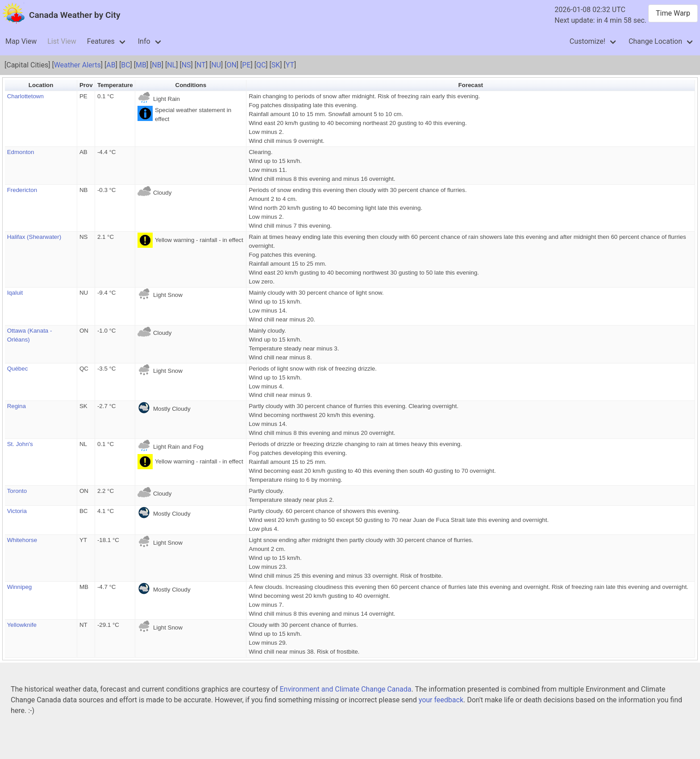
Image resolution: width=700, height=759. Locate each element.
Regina (17, 406)
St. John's (20, 444)
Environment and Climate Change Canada (345, 689)
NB (156, 65)
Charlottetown (25, 96)
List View (62, 41)
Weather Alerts (77, 65)
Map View (21, 41)
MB (141, 65)
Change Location (655, 41)
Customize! (587, 41)
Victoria (17, 511)
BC (125, 65)
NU (216, 65)
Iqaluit (15, 293)
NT (201, 65)
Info (144, 41)
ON (231, 65)
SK (276, 65)
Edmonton (21, 152)
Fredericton (22, 190)
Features (101, 41)
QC (261, 65)
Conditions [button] (191, 85)
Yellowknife (22, 625)
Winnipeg (20, 587)
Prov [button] (86, 85)
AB (111, 65)
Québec (18, 369)
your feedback (441, 700)
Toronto (17, 491)
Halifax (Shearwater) (34, 237)
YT (290, 65)
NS (186, 65)
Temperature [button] (115, 85)
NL (171, 65)
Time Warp (673, 13)
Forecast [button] (471, 85)
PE (246, 65)
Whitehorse (22, 540)
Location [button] (41, 85)
